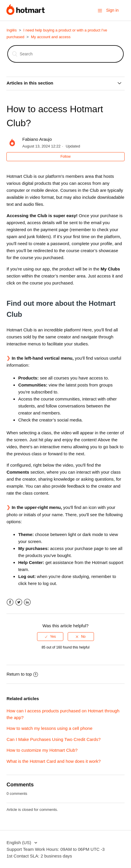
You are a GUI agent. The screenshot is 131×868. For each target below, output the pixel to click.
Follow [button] (65, 157)
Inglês (12, 30)
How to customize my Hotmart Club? (42, 750)
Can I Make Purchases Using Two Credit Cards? (53, 739)
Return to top (22, 674)
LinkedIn (27, 602)
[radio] (50, 637)
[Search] (65, 54)
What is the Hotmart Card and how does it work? (54, 761)
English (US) (19, 842)
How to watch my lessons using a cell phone (49, 728)
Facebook (10, 602)
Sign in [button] (112, 10)
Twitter (19, 602)
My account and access (51, 37)
